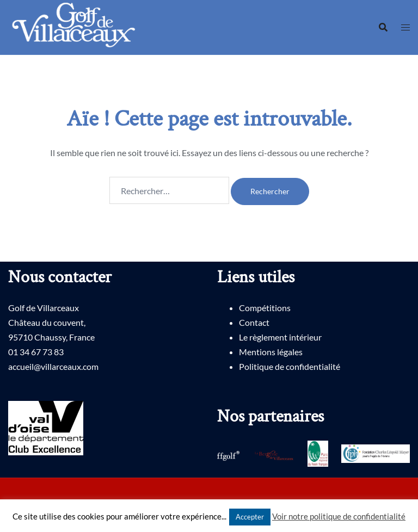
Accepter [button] (250, 517)
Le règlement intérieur (280, 337)
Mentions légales (271, 352)
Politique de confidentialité (290, 366)
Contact (254, 322)
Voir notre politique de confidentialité (339, 516)
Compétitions (265, 308)
